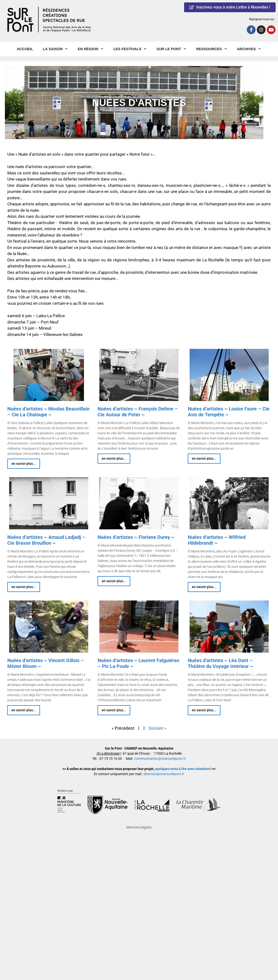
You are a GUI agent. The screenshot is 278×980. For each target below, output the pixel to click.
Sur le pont (174, 49)
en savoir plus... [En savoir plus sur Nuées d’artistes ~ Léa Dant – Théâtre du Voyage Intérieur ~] (204, 710)
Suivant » (157, 728)
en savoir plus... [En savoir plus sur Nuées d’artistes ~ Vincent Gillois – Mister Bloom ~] (24, 710)
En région (93, 49)
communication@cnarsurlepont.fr (160, 759)
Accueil (25, 49)
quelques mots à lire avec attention (182, 769)
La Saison (58, 49)
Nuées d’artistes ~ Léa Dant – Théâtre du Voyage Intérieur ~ (220, 663)
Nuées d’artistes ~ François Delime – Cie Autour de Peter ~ (138, 412)
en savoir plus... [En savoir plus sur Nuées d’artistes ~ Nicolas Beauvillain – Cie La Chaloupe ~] (24, 464)
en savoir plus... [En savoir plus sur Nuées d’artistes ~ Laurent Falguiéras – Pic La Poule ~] (114, 710)
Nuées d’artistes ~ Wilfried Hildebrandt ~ (217, 540)
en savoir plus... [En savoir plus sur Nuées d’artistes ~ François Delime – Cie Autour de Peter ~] (114, 458)
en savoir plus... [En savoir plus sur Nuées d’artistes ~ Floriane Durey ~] (114, 581)
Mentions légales (139, 827)
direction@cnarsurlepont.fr (164, 774)
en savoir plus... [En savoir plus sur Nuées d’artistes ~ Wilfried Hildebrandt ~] (204, 587)
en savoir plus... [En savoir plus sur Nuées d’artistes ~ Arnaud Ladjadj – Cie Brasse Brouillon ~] (24, 587)
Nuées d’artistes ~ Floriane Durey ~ (136, 537)
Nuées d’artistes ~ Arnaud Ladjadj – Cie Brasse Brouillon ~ (46, 540)
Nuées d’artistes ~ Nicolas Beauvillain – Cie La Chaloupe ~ (48, 412)
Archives (252, 49)
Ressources (214, 49)
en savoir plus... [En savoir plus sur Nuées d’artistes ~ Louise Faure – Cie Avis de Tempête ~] (204, 458)
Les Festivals (133, 49)
